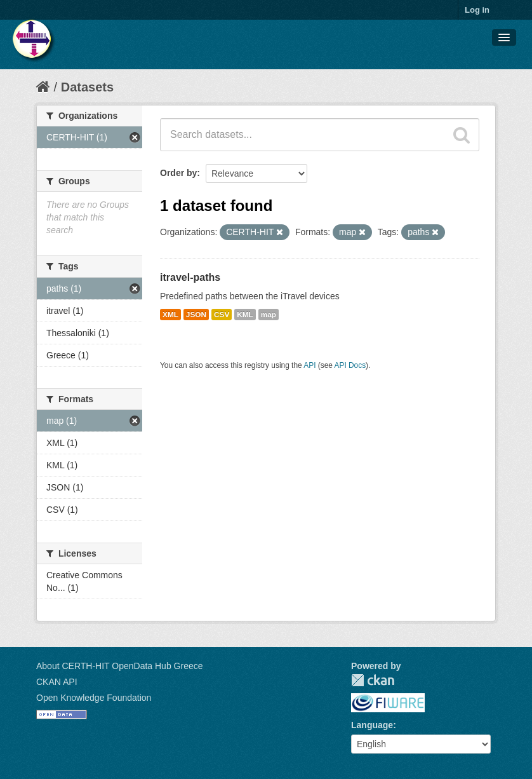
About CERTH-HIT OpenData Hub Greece (120, 666)
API (309, 365)
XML (170, 315)
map (269, 315)
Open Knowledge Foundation (94, 698)
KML (245, 315)
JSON (196, 315)
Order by (178, 173)
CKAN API (57, 682)
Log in (477, 10)
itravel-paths (190, 277)
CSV (222, 315)
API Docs (350, 365)
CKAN (373, 680)
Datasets (87, 87)
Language (372, 725)
